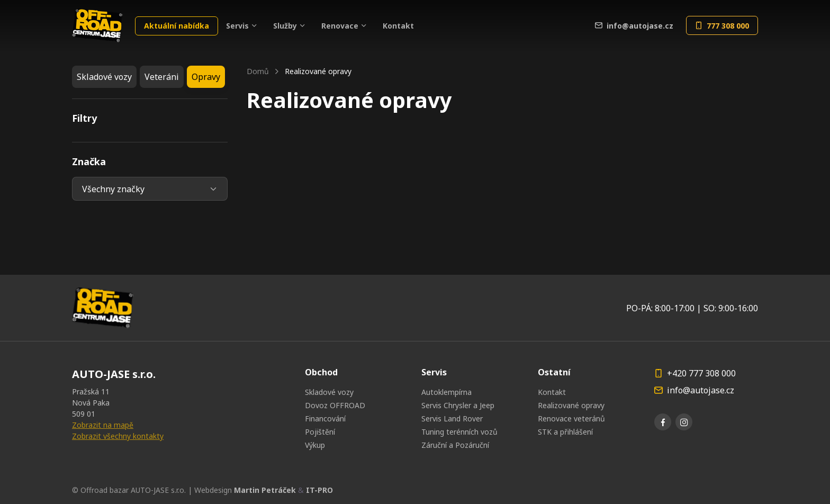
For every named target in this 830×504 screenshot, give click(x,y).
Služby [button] (285, 26)
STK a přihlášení (565, 432)
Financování (325, 418)
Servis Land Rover (452, 418)
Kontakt (398, 26)
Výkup (315, 445)
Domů (258, 71)
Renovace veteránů (571, 418)
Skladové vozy (104, 77)
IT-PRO (319, 490)
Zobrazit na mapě (103, 425)
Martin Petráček (265, 490)
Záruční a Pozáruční (455, 445)
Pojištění (320, 432)
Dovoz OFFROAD (335, 405)
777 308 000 (722, 26)
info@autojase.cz (634, 26)
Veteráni (162, 77)
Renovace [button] (340, 26)
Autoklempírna (446, 392)
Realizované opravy (571, 405)
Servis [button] (237, 26)
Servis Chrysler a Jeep (458, 405)
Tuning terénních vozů (459, 432)
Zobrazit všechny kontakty (118, 436)
